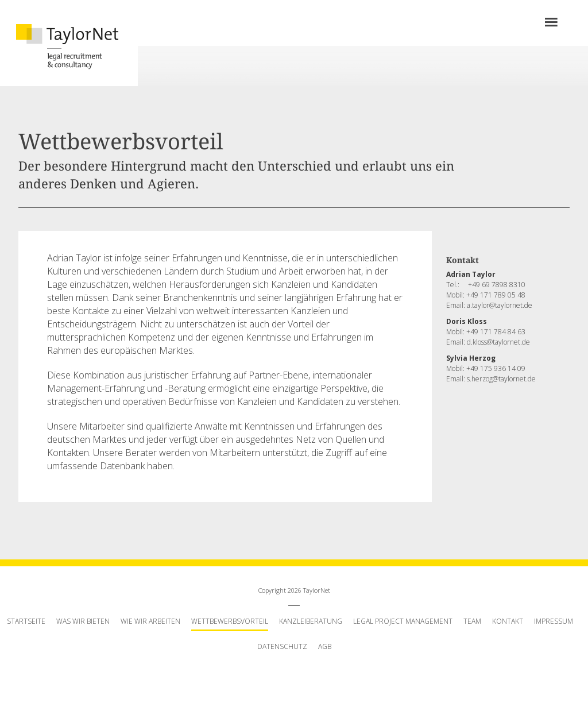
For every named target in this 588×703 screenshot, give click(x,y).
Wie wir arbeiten (150, 621)
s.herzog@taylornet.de (501, 379)
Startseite (26, 621)
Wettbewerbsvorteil (230, 621)
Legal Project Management (403, 621)
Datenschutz (282, 646)
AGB (325, 646)
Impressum (554, 621)
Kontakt (508, 621)
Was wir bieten (83, 621)
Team (472, 621)
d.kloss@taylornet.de (498, 342)
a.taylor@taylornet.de (500, 305)
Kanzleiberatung (311, 621)
